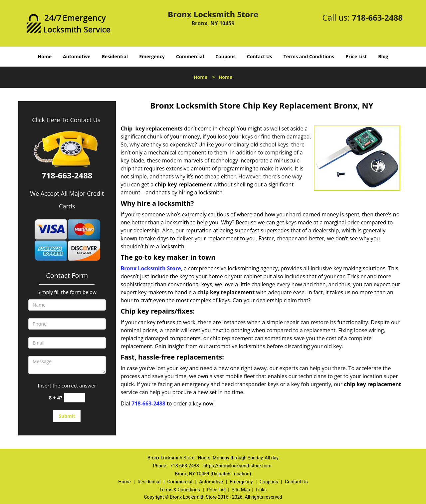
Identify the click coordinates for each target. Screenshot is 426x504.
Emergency (152, 56)
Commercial (190, 56)
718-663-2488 (377, 17)
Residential (115, 56)
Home (45, 56)
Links (261, 490)
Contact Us (260, 56)
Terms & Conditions (180, 490)
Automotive (77, 56)
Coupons (225, 56)
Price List (356, 56)
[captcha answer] (75, 398)
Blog (383, 56)
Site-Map (241, 490)
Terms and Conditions (309, 56)
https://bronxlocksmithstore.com (237, 466)
